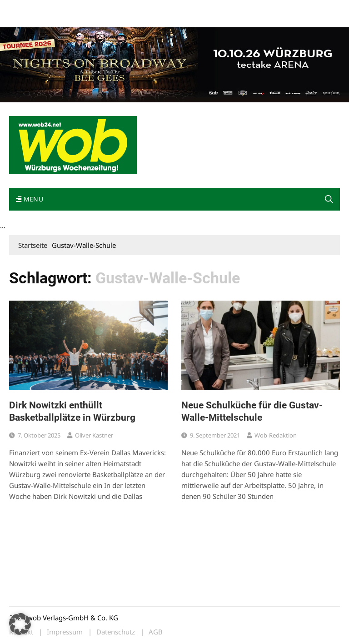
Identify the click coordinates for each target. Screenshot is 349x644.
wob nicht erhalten (72, 8)
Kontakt (113, 8)
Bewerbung (25, 19)
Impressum (144, 8)
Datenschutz (116, 632)
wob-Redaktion (276, 435)
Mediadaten (25, 8)
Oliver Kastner (94, 435)
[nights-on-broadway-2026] (174, 64)
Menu (30, 199)
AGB (156, 632)
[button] (329, 199)
